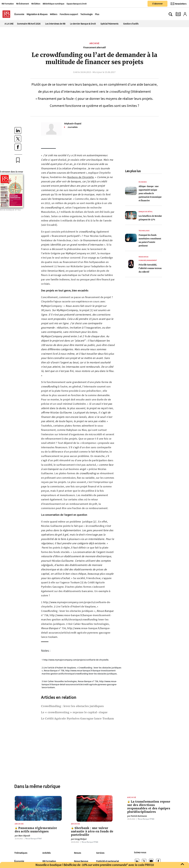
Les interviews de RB (55, 24)
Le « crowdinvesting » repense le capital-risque (74, 712)
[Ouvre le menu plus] (101, 14)
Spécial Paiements (109, 24)
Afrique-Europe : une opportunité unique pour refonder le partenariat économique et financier (150, 193)
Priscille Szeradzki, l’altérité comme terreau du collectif (150, 268)
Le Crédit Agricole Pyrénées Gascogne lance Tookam (78, 719)
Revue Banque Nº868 (90, 842)
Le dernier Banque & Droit (83, 24)
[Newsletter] (179, 4)
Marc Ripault (22, 836)
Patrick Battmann (137, 816)
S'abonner (157, 4)
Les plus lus (133, 171)
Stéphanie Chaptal (73, 124)
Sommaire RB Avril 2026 (29, 24)
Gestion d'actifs (131, 24)
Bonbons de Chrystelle (81, 177)
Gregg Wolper (79, 839)
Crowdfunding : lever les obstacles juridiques (72, 706)
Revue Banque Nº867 (34, 838)
